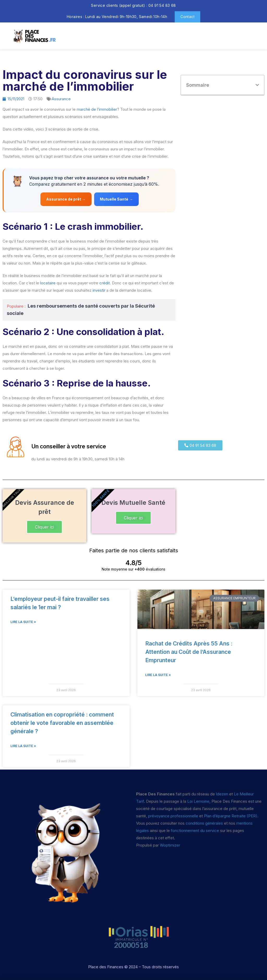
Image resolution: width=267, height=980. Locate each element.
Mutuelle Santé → (117, 199)
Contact (187, 17)
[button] (257, 85)
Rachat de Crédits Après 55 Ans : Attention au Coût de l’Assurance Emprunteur (189, 652)
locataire (48, 283)
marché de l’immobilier (97, 109)
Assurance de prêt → (66, 199)
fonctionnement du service (195, 831)
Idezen (222, 794)
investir (99, 290)
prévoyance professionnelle (173, 816)
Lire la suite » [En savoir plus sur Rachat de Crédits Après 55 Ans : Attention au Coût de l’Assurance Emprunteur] (158, 675)
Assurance (61, 99)
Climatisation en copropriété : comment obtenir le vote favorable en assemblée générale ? (62, 723)
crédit (105, 283)
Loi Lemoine (198, 801)
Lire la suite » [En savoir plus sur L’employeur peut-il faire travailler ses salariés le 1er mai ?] (23, 622)
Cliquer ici (44, 527)
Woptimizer (170, 845)
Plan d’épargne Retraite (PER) (231, 816)
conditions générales (204, 823)
